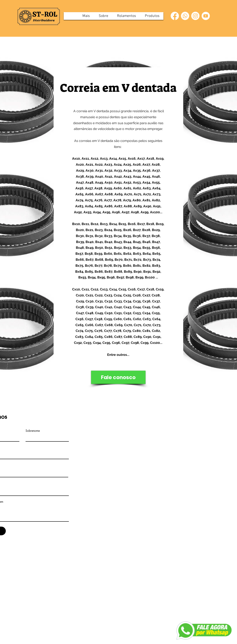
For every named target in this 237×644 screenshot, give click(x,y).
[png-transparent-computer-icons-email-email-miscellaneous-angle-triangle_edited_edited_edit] (120, 567)
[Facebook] (175, 16)
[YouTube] (206, 16)
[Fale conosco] (118, 377)
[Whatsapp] (185, 16)
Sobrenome (33, 431)
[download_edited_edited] (186, 565)
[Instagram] (195, 16)
